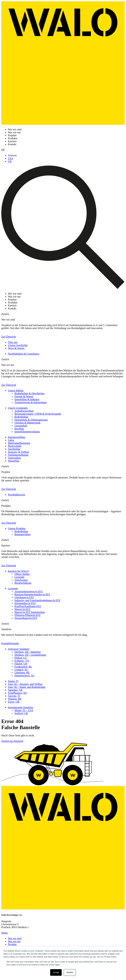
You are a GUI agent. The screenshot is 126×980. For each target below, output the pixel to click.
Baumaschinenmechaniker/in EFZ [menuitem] (32, 594)
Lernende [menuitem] (19, 577)
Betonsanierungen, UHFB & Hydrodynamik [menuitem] (38, 414)
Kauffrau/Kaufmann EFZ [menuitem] (28, 606)
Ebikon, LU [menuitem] (21, 658)
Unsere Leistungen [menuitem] (18, 408)
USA (10, 158)
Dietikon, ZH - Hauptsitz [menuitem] (28, 652)
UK (10, 161)
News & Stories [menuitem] (16, 348)
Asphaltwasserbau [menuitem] (24, 411)
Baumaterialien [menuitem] (22, 534)
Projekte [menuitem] (12, 944)
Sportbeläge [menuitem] (14, 449)
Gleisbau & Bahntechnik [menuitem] (27, 423)
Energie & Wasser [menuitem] (24, 396)
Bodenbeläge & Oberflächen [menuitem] (29, 393)
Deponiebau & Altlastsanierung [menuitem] (31, 420)
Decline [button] (70, 972)
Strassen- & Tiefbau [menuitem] (18, 452)
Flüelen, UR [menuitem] (21, 664)
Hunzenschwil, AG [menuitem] (24, 676)
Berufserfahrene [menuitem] (23, 583)
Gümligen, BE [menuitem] (22, 673)
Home (5, 933)
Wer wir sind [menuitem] (15, 938)
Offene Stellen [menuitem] (22, 574)
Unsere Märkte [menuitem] (16, 391)
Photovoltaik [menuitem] (15, 446)
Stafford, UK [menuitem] (21, 713)
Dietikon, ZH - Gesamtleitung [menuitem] (30, 655)
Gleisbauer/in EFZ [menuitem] (24, 597)
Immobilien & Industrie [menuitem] (27, 399)
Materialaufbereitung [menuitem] (19, 443)
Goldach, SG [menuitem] (21, 670)
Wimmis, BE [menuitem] (15, 699)
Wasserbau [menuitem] (14, 461)
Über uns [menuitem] (13, 342)
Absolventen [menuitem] (21, 580)
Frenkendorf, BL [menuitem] (23, 667)
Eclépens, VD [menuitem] (22, 661)
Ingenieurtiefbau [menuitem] (17, 437)
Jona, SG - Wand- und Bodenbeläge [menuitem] (27, 687)
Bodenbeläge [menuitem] (21, 417)
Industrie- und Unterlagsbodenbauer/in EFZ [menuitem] (37, 600)
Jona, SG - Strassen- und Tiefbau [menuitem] (25, 684)
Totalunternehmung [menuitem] (18, 455)
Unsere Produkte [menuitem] (17, 528)
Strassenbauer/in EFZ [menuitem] (26, 618)
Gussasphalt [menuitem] (21, 426)
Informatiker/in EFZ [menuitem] (25, 603)
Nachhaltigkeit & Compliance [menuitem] (24, 354)
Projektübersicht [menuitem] (16, 495)
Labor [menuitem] (11, 440)
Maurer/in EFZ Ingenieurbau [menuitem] (30, 612)
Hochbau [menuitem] (19, 429)
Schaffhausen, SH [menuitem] (17, 693)
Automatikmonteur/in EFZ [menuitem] (28, 591)
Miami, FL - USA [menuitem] (24, 710)
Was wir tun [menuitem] (14, 941)
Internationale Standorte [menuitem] (21, 707)
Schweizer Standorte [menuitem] (19, 649)
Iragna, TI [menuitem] (13, 681)
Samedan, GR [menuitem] (15, 690)
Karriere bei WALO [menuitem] (18, 571)
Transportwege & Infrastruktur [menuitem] (31, 402)
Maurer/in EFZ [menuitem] (22, 609)
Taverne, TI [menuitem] (14, 696)
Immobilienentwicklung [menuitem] (27, 432)
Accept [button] (56, 972)
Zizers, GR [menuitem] (14, 702)
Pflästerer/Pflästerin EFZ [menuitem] (28, 615)
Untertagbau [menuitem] (14, 458)
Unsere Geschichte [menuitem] (18, 345)
